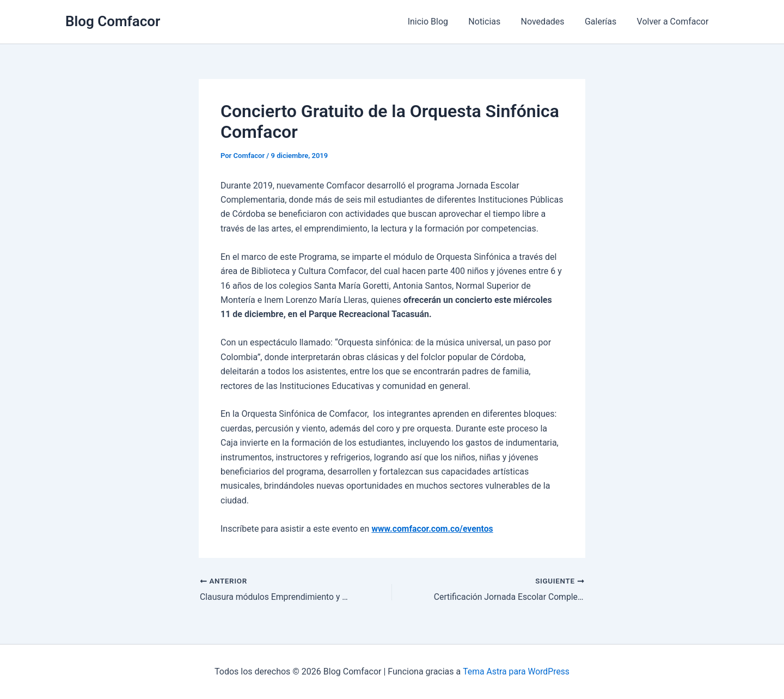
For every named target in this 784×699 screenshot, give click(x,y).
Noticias (495, 22)
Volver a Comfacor (674, 22)
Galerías (605, 22)
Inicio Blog (441, 22)
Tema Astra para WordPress (516, 671)
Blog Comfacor (113, 21)
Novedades (550, 22)
